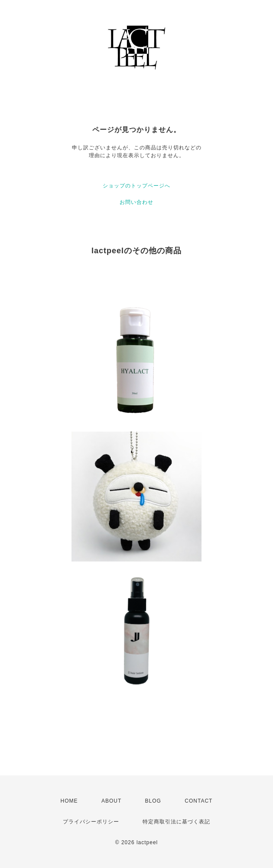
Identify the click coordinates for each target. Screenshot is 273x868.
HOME (69, 801)
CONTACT (198, 801)
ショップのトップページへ (136, 186)
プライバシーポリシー (91, 822)
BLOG (153, 801)
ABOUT (111, 801)
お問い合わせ (136, 202)
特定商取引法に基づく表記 (176, 822)
